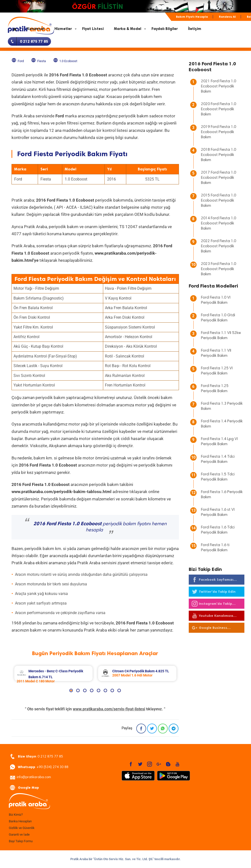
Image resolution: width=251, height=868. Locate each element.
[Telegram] (174, 729)
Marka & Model (128, 29)
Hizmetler (63, 29)
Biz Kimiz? (16, 815)
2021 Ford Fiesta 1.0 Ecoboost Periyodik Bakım (219, 86)
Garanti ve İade (19, 834)
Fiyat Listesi (93, 29)
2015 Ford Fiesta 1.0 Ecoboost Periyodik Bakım (219, 201)
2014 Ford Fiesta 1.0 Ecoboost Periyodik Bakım (219, 223)
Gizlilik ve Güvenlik (22, 828)
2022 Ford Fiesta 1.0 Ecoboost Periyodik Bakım (219, 246)
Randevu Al (227, 17)
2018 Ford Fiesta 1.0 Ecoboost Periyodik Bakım (219, 155)
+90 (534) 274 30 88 (39, 767)
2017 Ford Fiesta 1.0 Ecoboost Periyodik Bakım (219, 178)
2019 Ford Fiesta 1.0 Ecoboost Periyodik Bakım (219, 132)
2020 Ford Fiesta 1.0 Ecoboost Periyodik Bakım (219, 109)
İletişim (195, 29)
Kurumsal (36, 29)
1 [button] (71, 690)
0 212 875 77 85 (36, 757)
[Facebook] (141, 729)
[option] (53, 673)
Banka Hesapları (20, 821)
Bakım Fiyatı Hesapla (192, 17)
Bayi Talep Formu (21, 841)
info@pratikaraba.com (30, 778)
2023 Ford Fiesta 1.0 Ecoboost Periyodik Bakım (219, 269)
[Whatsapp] (163, 729)
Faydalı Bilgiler (165, 29)
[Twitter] (152, 729)
